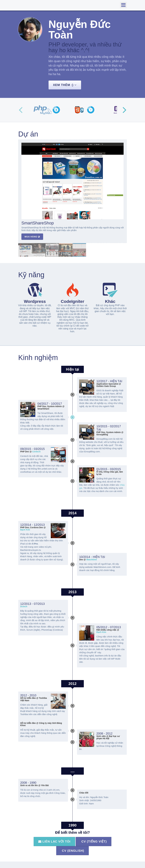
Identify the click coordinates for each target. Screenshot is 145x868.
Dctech (24, 606)
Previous (20, 110)
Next (125, 110)
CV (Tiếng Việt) (94, 841)
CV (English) (72, 851)
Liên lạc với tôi (54, 841)
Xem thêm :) (65, 85)
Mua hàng (32, 237)
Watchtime (92, 560)
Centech (36, 452)
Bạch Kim (25, 530)
